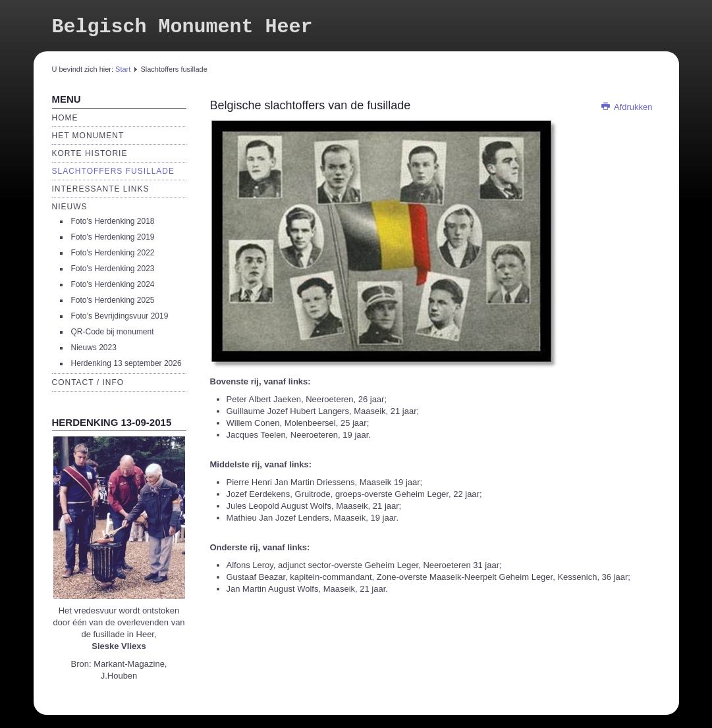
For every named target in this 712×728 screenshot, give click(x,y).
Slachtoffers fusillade (113, 171)
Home (65, 118)
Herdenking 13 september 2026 (126, 363)
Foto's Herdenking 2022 (113, 253)
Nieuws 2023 (94, 348)
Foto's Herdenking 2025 (113, 300)
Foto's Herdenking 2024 (113, 284)
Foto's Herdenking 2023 (113, 269)
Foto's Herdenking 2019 (113, 237)
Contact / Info (88, 382)
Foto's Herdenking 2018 (113, 221)
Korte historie (90, 153)
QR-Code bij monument (113, 332)
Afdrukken (626, 107)
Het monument (88, 136)
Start (123, 69)
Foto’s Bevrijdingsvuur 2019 (120, 316)
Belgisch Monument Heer (182, 27)
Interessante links (101, 189)
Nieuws (70, 207)
